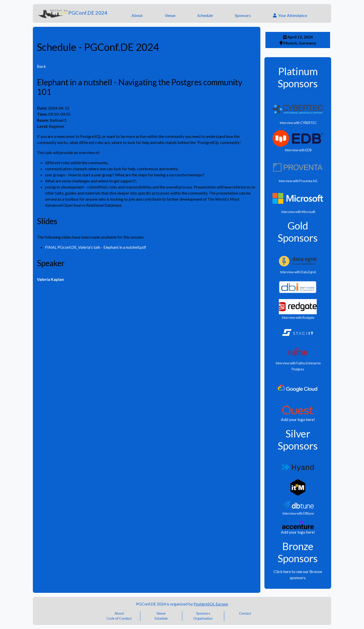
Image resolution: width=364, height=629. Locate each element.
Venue (170, 15)
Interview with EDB (298, 150)
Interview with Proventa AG (298, 181)
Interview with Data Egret (298, 272)
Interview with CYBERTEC (298, 123)
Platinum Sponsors (298, 77)
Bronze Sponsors (298, 552)
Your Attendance (290, 15)
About (137, 15)
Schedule (205, 15)
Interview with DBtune (298, 513)
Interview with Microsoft (298, 212)
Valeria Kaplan (50, 279)
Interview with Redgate (298, 318)
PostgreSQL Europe (211, 604)
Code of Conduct (119, 618)
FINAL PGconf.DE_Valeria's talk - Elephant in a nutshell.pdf (96, 247)
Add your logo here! (298, 419)
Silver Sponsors (298, 440)
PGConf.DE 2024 (72, 13)
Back (41, 66)
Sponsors (243, 15)
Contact (245, 613)
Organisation (203, 618)
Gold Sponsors (298, 232)
